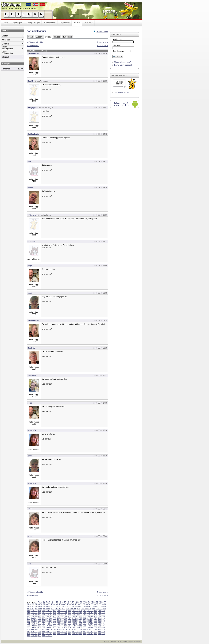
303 (103, 627)
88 (100, 606)
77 (71, 606)
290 (55, 627)
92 (30, 608)
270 (58, 625)
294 (69, 627)
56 (95, 604)
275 (77, 625)
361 (84, 634)
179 (32, 617)
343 (96, 631)
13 (60, 602)
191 (77, 617)
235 (84, 621)
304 (28, 629)
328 (40, 631)
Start (6, 23)
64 (36, 606)
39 (49, 604)
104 (67, 608)
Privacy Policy (110, 641)
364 (96, 634)
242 (32, 623)
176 (99, 615)
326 (32, 631)
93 (33, 608)
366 (103, 634)
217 (96, 619)
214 (84, 619)
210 (69, 619)
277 (84, 625)
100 (52, 608)
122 (55, 611)
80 (79, 606)
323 (99, 629)
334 (62, 631)
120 (47, 611)
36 (41, 604)
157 (28, 615)
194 (88, 617)
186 (58, 617)
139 (40, 613)
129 (81, 611)
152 (88, 613)
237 (92, 621)
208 (62, 619)
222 (36, 621)
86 (95, 606)
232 (73, 621)
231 (69, 621)
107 (79, 608)
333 (58, 631)
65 (38, 606)
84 (89, 606)
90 (105, 606)
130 (84, 611)
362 (88, 634)
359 (77, 634)
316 (73, 629)
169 (73, 615)
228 (58, 621)
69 (49, 606)
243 (36, 623)
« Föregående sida (35, 42)
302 (99, 627)
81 (81, 606)
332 (55, 631)
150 (81, 613)
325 (28, 631)
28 (100, 602)
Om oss (127, 641)
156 (103, 613)
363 (92, 634)
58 (100, 604)
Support (39, 37)
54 (89, 604)
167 (66, 615)
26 (94, 602)
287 (43, 627)
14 (62, 602)
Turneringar (67, 37)
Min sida (89, 23)
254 (77, 623)
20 (78, 602)
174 (92, 615)
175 (96, 615)
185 (55, 617)
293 (66, 627)
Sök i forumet (102, 31)
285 (36, 627)
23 (86, 602)
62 (30, 606)
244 (40, 623)
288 (47, 627)
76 (68, 606)
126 (69, 611)
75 (65, 606)
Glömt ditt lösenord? (123, 62)
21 (81, 602)
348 (36, 634)
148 (73, 613)
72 (57, 606)
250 (62, 623)
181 (40, 617)
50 (79, 604)
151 (84, 613)
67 (44, 606)
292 (62, 627)
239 (99, 621)
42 (57, 604)
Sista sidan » (102, 46)
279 (92, 625)
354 (58, 634)
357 (69, 634)
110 (90, 608)
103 (64, 608)
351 (47, 634)
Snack (31, 37)
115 (28, 611)
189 (69, 617)
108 (82, 608)
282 (103, 625)
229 (62, 621)
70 (52, 606)
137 (32, 613)
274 (73, 625)
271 (62, 625)
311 (55, 629)
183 (47, 617)
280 (96, 625)
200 (32, 619)
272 (66, 625)
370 (40, 636)
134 (99, 611)
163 (51, 615)
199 (28, 619)
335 (66, 631)
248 (55, 623)
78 (73, 606)
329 (43, 631)
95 (38, 608)
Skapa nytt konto (121, 92)
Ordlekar (48, 37)
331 (51, 631)
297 (81, 627)
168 (69, 615)
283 (28, 627)
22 (84, 602)
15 (65, 602)
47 (71, 604)
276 (81, 625)
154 (96, 613)
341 (88, 631)
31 (28, 604)
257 (88, 623)
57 (97, 604)
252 (69, 623)
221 (32, 621)
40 (52, 604)
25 (92, 602)
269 (55, 625)
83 (87, 606)
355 (62, 634)
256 (84, 623)
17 (70, 602)
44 (63, 604)
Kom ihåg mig (118, 51)
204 (47, 619)
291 (58, 627)
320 (88, 629)
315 (69, 629)
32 (30, 604)
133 (96, 611)
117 (36, 611)
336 (69, 631)
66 (41, 606)
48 (73, 604)
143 (55, 613)
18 (73, 602)
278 (88, 625)
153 (92, 613)
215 (88, 619)
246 (47, 623)
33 (33, 604)
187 (62, 617)
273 (69, 625)
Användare (117, 39)
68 (47, 606)
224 (43, 621)
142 (51, 613)
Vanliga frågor (33, 23)
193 (84, 617)
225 (47, 621)
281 (99, 625)
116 (32, 611)
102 (60, 608)
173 (88, 615)
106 (75, 608)
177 (103, 615)
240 (103, 621)
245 (43, 623)
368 (32, 636)
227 (55, 621)
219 (103, 619)
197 (99, 617)
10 (52, 602)
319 (84, 629)
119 (43, 611)
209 (66, 619)
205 (51, 619)
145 (62, 613)
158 (32, 615)
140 (43, 613)
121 (51, 611)
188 (66, 617)
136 (28, 613)
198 (103, 617)
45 (65, 604)
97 (44, 608)
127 (73, 611)
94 (36, 608)
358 (73, 634)
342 (92, 631)
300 (92, 627)
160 (40, 615)
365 (99, 634)
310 (51, 629)
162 (47, 615)
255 (81, 623)
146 (66, 613)
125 (66, 611)
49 (76, 604)
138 (36, 613)
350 (43, 634)
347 (32, 634)
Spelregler (17, 23)
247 (51, 623)
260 (99, 623)
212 (77, 619)
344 (99, 631)
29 (102, 602)
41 (55, 604)
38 (47, 604)
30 (105, 602)
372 (47, 636)
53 (87, 604)
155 (99, 613)
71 (55, 606)
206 (55, 619)
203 (43, 619)
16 (68, 602)
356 (66, 634)
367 (28, 636)
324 (103, 629)
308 (43, 629)
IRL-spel (57, 37)
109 (86, 608)
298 (84, 627)
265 (40, 625)
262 (28, 625)
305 (32, 629)
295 (73, 627)
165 (58, 615)
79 (76, 606)
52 (84, 604)
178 (28, 617)
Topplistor (65, 23)
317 (77, 629)
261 (103, 623)
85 (92, 606)
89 (103, 606)
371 (43, 636)
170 (77, 615)
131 (88, 611)
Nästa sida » (102, 42)
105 (71, 608)
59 (103, 604)
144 (58, 613)
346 (28, 634)
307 (40, 629)
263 (32, 625)
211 (73, 619)
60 (105, 604)
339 (81, 631)
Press (120, 641)
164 (55, 615)
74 (63, 606)
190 (73, 617)
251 (66, 623)
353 (55, 634)
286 (40, 627)
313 (62, 629)
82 (84, 606)
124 (62, 611)
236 (88, 621)
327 (36, 631)
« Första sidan (33, 46)
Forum (77, 23)
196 (96, 617)
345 (103, 631)
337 (73, 631)
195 (92, 617)
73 (60, 606)
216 (92, 619)
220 (28, 621)
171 (81, 615)
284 (32, 627)
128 (77, 611)
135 (103, 611)
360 (81, 634)
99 (49, 608)
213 (81, 619)
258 (92, 623)
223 (40, 621)
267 (47, 625)
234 (81, 621)
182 (43, 617)
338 (77, 631)
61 (28, 606)
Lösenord (117, 45)
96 (41, 608)
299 (88, 627)
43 (60, 604)
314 (66, 629)
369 (36, 636)
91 (28, 608)
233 (77, 621)
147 (69, 613)
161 (43, 615)
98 (47, 608)
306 (36, 629)
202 (40, 619)
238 (96, 621)
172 (84, 615)
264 (36, 625)
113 (101, 608)
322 (96, 629)
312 (58, 629)
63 (33, 606)
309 (47, 629)
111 (93, 608)
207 (58, 619)
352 (51, 634)
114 (105, 608)
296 (77, 627)
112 (97, 608)
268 (51, 625)
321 (92, 629)
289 (51, 627)
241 (28, 623)
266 (43, 625)
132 (92, 611)
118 (40, 611)
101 (56, 608)
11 (54, 602)
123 (58, 611)
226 (51, 621)
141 (47, 613)
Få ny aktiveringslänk (123, 65)
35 (38, 604)
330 (47, 631)
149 (77, 613)
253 (73, 623)
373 (51, 636)
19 (76, 602)
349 (40, 634)
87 (97, 606)
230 (66, 621)
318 (81, 629)
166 (62, 615)
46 (68, 604)
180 (36, 617)
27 (97, 602)
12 (57, 602)
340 (84, 631)
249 (58, 623)
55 (92, 604)
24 (89, 602)
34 (36, 604)
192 (81, 617)
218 (99, 619)
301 (96, 627)
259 (96, 623)
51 (81, 604)
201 (36, 619)
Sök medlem (50, 23)
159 (36, 615)
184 (51, 617)
